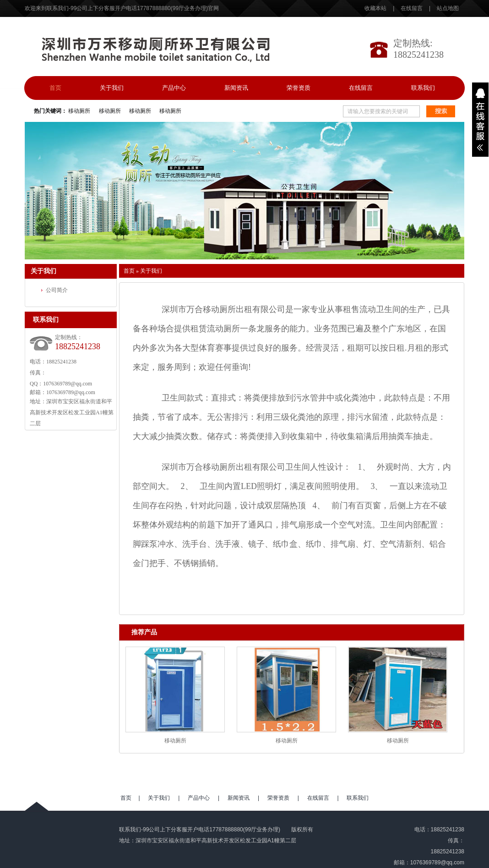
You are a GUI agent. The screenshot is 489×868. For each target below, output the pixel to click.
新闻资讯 (236, 88)
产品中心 (174, 88)
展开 (480, 120)
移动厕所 (79, 111)
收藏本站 (376, 8)
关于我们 (112, 88)
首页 (55, 88)
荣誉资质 (299, 88)
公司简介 (57, 290)
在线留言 (412, 8)
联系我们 (423, 88)
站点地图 (448, 8)
